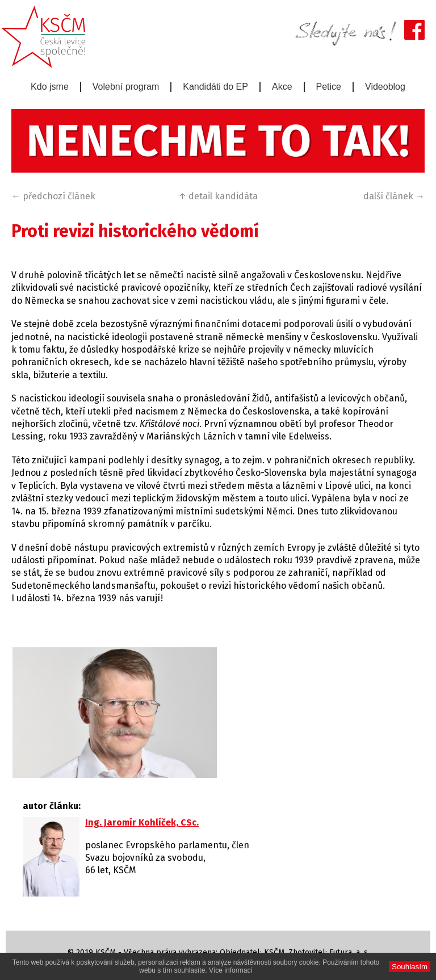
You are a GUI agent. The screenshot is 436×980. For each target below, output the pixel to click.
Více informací (231, 970)
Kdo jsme (50, 87)
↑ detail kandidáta (218, 196)
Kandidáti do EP (215, 87)
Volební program (126, 87)
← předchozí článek (53, 196)
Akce (282, 87)
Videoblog (385, 87)
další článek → (394, 196)
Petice (329, 87)
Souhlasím (410, 967)
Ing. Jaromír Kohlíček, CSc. (142, 822)
